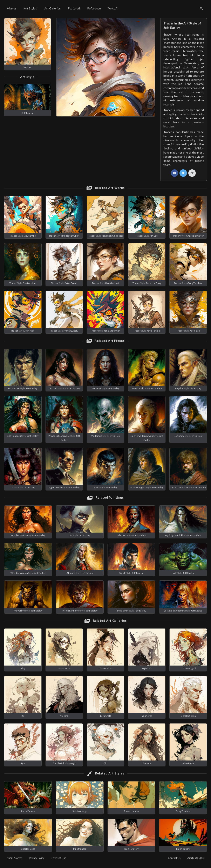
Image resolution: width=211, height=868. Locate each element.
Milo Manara (80, 849)
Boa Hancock (14, 436)
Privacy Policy (37, 858)
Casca (14, 487)
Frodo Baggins (138, 487)
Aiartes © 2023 (196, 858)
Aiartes (12, 8)
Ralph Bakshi (183, 849)
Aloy (23, 668)
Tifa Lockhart (55, 388)
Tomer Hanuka (131, 811)
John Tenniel (154, 331)
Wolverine (19, 611)
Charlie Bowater (195, 236)
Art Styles (30, 8)
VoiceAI (113, 8)
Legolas (179, 388)
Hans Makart (112, 283)
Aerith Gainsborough (64, 763)
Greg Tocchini (195, 283)
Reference (94, 8)
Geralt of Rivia (188, 716)
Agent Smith (55, 487)
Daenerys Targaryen (142, 436)
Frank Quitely (71, 331)
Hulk (174, 573)
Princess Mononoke (59, 436)
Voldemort (97, 436)
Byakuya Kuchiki (174, 535)
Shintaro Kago (80, 811)
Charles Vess (28, 849)
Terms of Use (59, 858)
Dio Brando (138, 388)
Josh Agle (29, 331)
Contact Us (174, 858)
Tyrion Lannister (179, 487)
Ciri (105, 763)
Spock (97, 487)
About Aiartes (14, 858)
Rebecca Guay (154, 283)
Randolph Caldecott (112, 236)
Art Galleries (52, 8)
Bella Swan (122, 611)
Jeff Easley (27, 113)
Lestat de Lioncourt (174, 611)
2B (71, 535)
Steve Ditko (30, 236)
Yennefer (97, 388)
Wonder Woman (19, 535)
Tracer (28, 67)
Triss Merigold (188, 668)
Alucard (71, 573)
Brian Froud (71, 283)
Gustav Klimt (29, 283)
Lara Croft (105, 716)
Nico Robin (188, 763)
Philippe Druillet (71, 236)
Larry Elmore (28, 811)
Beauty (147, 763)
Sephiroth (147, 668)
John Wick (122, 535)
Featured (74, 8)
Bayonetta (64, 668)
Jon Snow (179, 436)
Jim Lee (154, 236)
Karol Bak (195, 331)
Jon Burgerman (112, 331)
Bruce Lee (14, 388)
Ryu (23, 763)
